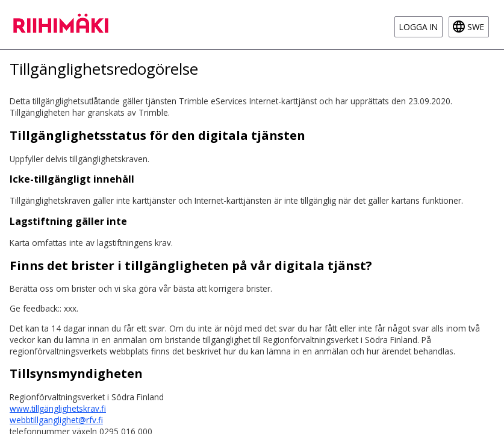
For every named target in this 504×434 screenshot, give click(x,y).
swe (476, 27)
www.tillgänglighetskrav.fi (58, 408)
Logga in (418, 27)
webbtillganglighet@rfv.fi (56, 420)
